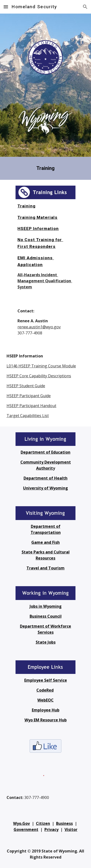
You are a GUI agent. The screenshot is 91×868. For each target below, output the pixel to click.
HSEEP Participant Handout (31, 406)
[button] (6, 7)
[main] (46, 168)
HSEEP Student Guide (26, 386)
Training (26, 206)
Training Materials (37, 217)
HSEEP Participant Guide (29, 396)
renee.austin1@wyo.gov (39, 327)
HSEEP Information (38, 229)
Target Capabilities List (28, 416)
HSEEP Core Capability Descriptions (39, 376)
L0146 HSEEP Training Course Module (41, 366)
